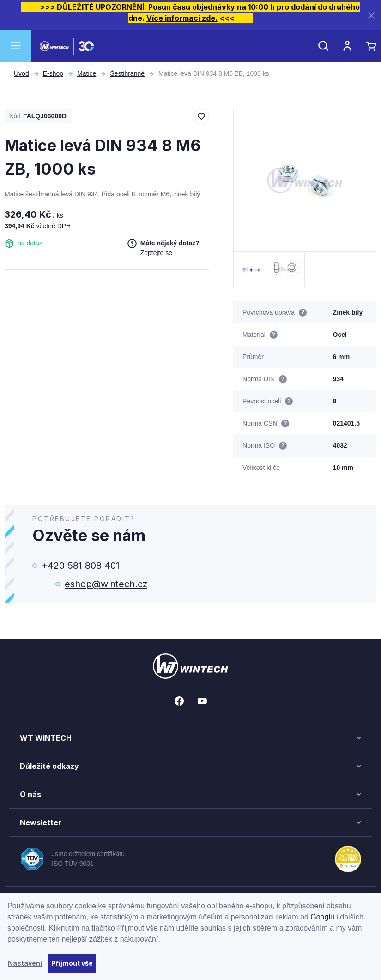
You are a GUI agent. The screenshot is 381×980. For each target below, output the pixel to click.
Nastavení (25, 963)
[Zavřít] (371, 15)
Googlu (322, 917)
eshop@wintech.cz (106, 584)
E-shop (53, 73)
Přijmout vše (72, 963)
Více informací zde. (182, 18)
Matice (87, 73)
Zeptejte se (156, 253)
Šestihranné (127, 73)
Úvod (21, 73)
